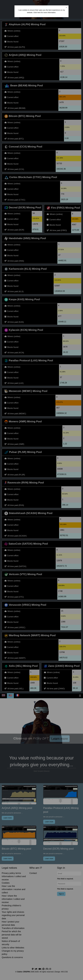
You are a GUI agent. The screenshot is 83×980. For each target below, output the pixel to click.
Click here (37, 12)
